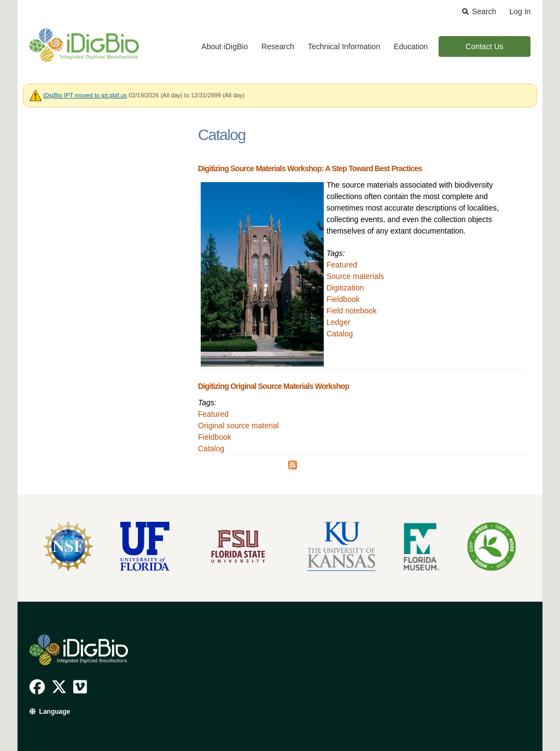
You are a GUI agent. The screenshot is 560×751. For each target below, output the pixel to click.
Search (484, 11)
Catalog (340, 334)
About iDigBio (224, 46)
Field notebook (352, 311)
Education (411, 46)
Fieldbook (343, 299)
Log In (520, 11)
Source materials (355, 276)
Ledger (339, 322)
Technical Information (344, 46)
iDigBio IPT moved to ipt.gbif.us (85, 95)
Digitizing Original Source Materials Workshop (273, 386)
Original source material (238, 426)
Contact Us (484, 46)
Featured (342, 265)
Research (278, 46)
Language (55, 712)
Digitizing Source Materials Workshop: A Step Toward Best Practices (310, 168)
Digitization (345, 288)
